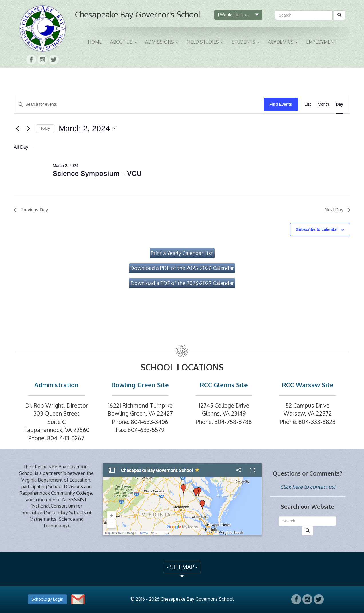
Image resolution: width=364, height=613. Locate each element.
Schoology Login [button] (47, 599)
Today (45, 129)
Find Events (281, 104)
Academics (283, 42)
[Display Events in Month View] (323, 104)
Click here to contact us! (308, 487)
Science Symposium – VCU (97, 173)
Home (95, 42)
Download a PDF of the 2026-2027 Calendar (182, 283)
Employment (321, 42)
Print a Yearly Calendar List (182, 253)
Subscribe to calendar (317, 229)
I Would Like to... (238, 15)
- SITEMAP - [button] (182, 567)
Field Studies (205, 42)
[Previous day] (17, 129)
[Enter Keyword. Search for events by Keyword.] (139, 104)
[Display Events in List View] (308, 104)
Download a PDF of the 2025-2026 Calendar (182, 268)
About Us (123, 42)
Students (245, 42)
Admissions (162, 42)
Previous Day (31, 210)
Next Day (337, 210)
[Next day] (28, 129)
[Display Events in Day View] (339, 104)
